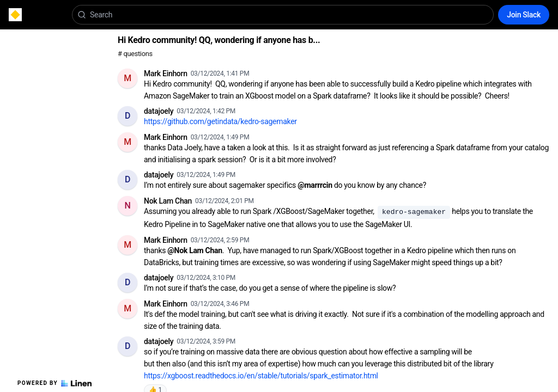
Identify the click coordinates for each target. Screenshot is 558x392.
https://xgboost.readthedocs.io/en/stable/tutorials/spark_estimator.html (261, 376)
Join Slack (524, 15)
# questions (135, 54)
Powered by (54, 383)
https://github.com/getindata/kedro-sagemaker (220, 121)
